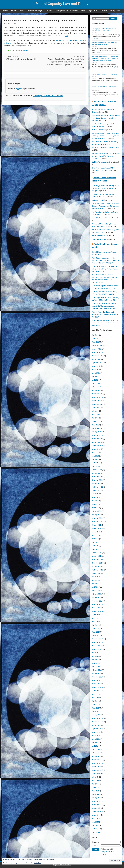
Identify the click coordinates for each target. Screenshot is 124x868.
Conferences (25, 50)
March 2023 (96, 466)
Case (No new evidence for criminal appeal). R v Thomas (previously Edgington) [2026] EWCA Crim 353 (104, 306)
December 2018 (97, 639)
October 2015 (96, 767)
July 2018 (95, 653)
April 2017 (95, 705)
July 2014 (95, 818)
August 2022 (96, 491)
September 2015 (97, 770)
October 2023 (96, 442)
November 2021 (97, 522)
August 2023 (96, 449)
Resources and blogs (34, 11)
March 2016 (96, 749)
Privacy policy (115, 11)
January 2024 (96, 432)
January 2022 (96, 515)
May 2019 (95, 625)
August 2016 (96, 732)
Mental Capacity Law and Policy (62, 4)
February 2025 (97, 387)
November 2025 (97, 356)
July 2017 (95, 694)
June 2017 (95, 698)
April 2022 (95, 504)
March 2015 (96, 791)
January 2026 (96, 349)
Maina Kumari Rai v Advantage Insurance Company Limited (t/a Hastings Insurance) (106, 156)
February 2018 (97, 670)
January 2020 (96, 598)
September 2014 (97, 812)
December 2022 (97, 477)
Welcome (5, 11)
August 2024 (96, 408)
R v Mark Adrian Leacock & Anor (103, 162)
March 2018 (96, 667)
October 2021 (96, 525)
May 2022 (95, 501)
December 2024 (97, 394)
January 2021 (96, 556)
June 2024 (95, 415)
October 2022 (96, 484)
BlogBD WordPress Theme (62, 865)
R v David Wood (97, 130)
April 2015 (95, 787)
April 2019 (95, 629)
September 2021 (97, 528)
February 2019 (97, 636)
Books (83, 11)
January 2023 (96, 473)
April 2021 (95, 546)
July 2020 (95, 577)
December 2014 (97, 801)
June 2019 (95, 622)
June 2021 (95, 539)
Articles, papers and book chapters (66, 11)
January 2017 (96, 715)
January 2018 (96, 673)
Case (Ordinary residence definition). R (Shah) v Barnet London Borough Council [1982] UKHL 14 (106, 323)
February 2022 (97, 511)
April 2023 (95, 463)
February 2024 (97, 428)
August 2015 (96, 774)
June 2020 (95, 580)
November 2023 (97, 439)
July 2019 (95, 618)
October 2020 (96, 566)
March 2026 (96, 342)
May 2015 (95, 784)
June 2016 (95, 739)
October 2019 (96, 608)
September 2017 (97, 687)
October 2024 (96, 401)
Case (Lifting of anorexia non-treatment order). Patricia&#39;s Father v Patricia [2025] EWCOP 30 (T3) (105, 269)
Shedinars (48, 11)
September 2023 (97, 446)
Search (113, 18)
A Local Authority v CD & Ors (101, 218)
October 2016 (96, 725)
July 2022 (95, 494)
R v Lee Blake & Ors (99, 239)
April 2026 (95, 339)
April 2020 (95, 587)
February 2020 (97, 594)
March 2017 (96, 708)
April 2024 (95, 421)
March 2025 (96, 383)
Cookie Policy (38, 863)
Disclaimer (104, 11)
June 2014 (95, 822)
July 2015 (95, 777)
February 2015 (97, 794)
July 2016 (95, 736)
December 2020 (97, 560)
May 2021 (95, 542)
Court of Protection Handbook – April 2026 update (104, 74)
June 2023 (95, 456)
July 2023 (95, 452)
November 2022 (97, 480)
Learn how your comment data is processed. (48, 96)
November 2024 (97, 397)
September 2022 (97, 487)
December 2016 (97, 718)
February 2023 (97, 470)
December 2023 (97, 435)
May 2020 (95, 584)
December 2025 (97, 352)
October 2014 (96, 808)
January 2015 (96, 798)
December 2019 (97, 601)
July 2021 (95, 535)
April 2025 (95, 380)
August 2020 (96, 573)
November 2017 (97, 680)
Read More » (96, 39)
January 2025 (96, 390)
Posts (22, 11)
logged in (19, 89)
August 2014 (96, 815)
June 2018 (95, 656)
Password (95, 845)
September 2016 (97, 729)
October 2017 (96, 684)
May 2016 (95, 743)
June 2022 (95, 497)
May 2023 (95, 459)
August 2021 (96, 532)
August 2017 (96, 691)
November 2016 (97, 722)
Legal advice (93, 11)
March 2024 (96, 425)
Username (95, 842)
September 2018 (97, 649)
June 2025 (95, 373)
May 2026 (95, 335)
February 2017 (97, 711)
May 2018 (95, 660)
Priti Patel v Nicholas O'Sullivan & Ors (105, 148)
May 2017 (95, 701)
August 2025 (96, 366)
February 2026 (97, 345)
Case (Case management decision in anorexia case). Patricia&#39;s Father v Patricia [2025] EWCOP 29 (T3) (105, 260)
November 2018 (97, 642)
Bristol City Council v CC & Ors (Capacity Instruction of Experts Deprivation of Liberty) (106, 118)
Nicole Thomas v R (98, 236)
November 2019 (97, 604)
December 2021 (97, 518)
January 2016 (96, 756)
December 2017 (97, 677)
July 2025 (95, 370)
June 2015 (95, 781)
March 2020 (96, 591)
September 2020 (97, 570)
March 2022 (96, 508)
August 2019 (96, 615)
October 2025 (96, 359)
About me (14, 11)
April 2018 (95, 663)
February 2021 (97, 553)
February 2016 (97, 753)
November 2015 (97, 763)
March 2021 (96, 549)
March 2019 (96, 632)
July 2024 (95, 411)
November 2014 (97, 805)
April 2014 (95, 829)
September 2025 (97, 363)
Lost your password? (108, 852)
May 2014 (95, 825)
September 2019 (97, 611)
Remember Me (108, 849)
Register (104, 854)
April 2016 (95, 746)
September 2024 (97, 404)
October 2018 (96, 646)
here (66, 36)
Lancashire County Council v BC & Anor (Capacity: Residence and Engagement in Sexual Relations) (105, 136)
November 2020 (97, 563)
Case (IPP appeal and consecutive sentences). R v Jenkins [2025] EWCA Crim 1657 (105, 314)
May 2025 (95, 377)
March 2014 (96, 832)
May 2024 (95, 418)
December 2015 (97, 760)
